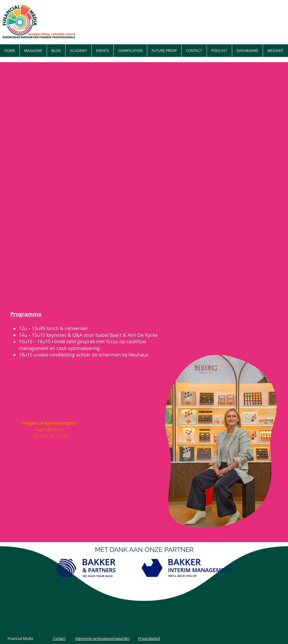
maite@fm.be (49, 430)
